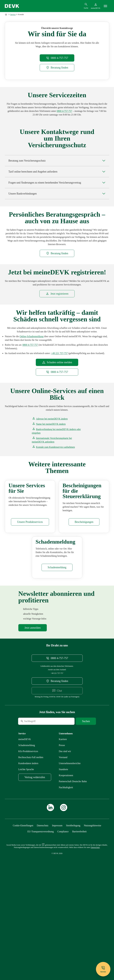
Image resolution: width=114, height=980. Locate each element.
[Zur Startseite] (6, 14)
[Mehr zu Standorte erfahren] (63, 871)
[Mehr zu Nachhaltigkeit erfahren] (66, 889)
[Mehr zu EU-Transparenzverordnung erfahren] (41, 933)
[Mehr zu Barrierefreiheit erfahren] (79, 933)
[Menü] (105, 6)
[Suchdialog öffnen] (86, 6)
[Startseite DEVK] (12, 6)
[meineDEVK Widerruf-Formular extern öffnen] (35, 879)
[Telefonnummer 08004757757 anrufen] (57, 103)
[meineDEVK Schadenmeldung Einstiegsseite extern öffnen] (32, 381)
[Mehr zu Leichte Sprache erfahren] (26, 871)
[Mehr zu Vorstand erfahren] (63, 859)
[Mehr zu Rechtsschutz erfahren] (31, 859)
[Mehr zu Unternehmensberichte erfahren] (70, 865)
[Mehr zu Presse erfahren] (62, 847)
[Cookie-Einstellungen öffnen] (23, 927)
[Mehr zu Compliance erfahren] (63, 933)
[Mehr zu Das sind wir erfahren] (65, 853)
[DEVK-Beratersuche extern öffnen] (57, 113)
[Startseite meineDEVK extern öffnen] (96, 6)
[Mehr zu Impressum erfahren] (57, 927)
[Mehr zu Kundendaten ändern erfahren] (28, 865)
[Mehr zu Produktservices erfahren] (30, 595)
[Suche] (39, 823)
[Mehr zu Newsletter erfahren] (33, 729)
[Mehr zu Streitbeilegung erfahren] (73, 927)
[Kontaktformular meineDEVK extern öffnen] (53, 492)
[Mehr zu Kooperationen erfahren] (66, 877)
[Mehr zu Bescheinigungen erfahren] (84, 595)
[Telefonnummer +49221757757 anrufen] (59, 398)
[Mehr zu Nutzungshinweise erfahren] (93, 927)
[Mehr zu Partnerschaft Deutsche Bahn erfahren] (73, 883)
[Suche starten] (86, 823)
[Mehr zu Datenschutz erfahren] (43, 927)
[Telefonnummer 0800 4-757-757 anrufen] (64, 156)
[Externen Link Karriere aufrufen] (63, 841)
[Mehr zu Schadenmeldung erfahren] (57, 669)
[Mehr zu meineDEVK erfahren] (25, 841)
